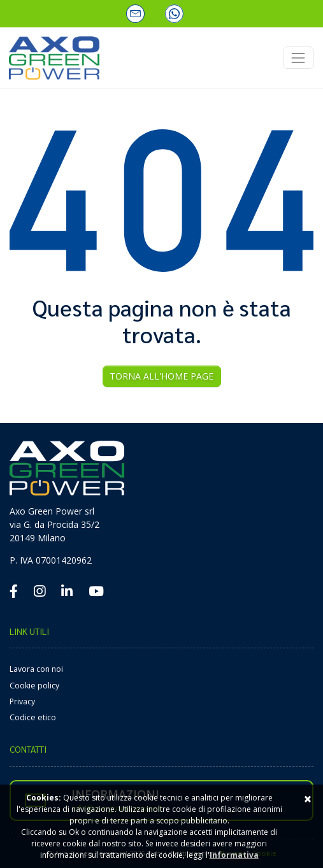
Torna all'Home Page (161, 376)
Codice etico (33, 717)
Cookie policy (34, 686)
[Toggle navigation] (298, 58)
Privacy (22, 701)
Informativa (234, 855)
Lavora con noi (36, 669)
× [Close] (308, 799)
